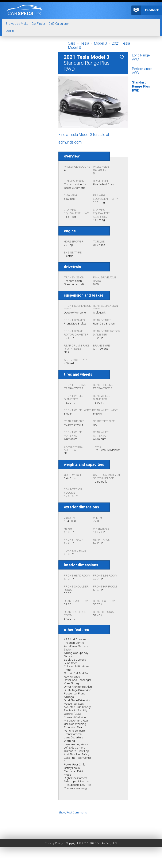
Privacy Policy (54, 843)
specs (24, 13)
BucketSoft (104, 843)
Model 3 (100, 43)
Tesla (85, 43)
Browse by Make (17, 24)
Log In (10, 31)
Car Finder (38, 24)
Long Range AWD (141, 57)
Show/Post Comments (73, 812)
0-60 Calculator (59, 24)
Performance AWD (142, 71)
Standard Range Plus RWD (141, 86)
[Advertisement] (81, 824)
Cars (72, 43)
